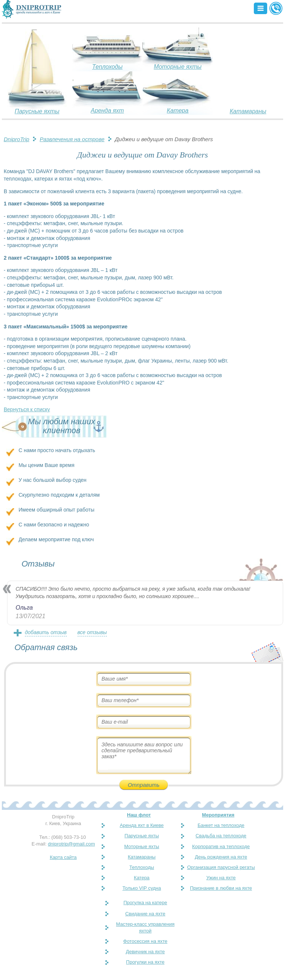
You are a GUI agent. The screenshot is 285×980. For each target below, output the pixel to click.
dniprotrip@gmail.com (71, 844)
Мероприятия (218, 815)
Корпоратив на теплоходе (221, 846)
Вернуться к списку (27, 409)
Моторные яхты (178, 67)
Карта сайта (63, 857)
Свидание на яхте (145, 914)
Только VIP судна (142, 888)
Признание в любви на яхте (221, 888)
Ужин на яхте (221, 878)
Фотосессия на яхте (145, 941)
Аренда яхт (107, 111)
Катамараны (248, 111)
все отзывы (92, 632)
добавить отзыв (46, 632)
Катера (178, 111)
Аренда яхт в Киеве (142, 825)
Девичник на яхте (145, 952)
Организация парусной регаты (221, 867)
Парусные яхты (37, 111)
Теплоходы (107, 67)
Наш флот (139, 815)
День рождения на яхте (221, 857)
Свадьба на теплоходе (221, 836)
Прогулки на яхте (145, 962)
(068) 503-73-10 (68, 837)
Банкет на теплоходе (221, 825)
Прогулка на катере (145, 903)
